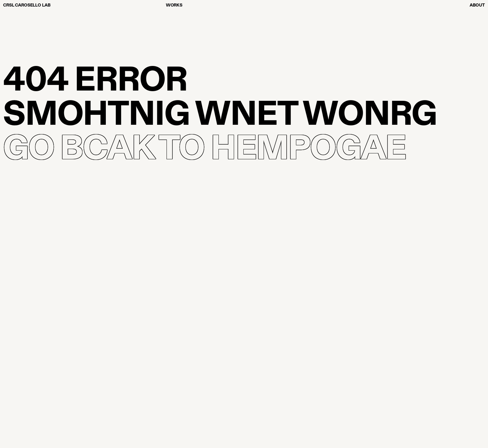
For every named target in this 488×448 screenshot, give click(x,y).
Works (174, 5)
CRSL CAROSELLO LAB (27, 5)
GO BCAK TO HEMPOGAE (205, 145)
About (477, 5)
